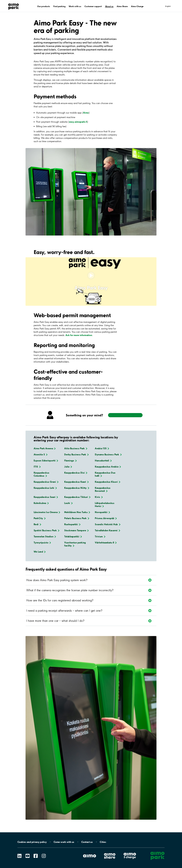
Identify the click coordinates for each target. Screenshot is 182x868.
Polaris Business (77, 518)
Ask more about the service (125, 415)
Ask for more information (79, 335)
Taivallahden (107, 530)
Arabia (102, 448)
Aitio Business (76, 448)
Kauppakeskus (108, 467)
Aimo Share (122, 6)
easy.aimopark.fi (78, 122)
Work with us (75, 6)
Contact (87, 842)
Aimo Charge (137, 6)
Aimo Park (45, 448)
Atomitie (41, 454)
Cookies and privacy (32, 842)
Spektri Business (47, 530)
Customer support (93, 6)
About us (109, 6)
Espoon (46, 461)
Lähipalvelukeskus (105, 505)
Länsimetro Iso (47, 512)
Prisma (106, 518)
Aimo (86, 113)
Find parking (59, 6)
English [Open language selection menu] (168, 6)
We (40, 552)
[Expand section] (84, 580)
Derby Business (76, 454)
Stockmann (76, 530)
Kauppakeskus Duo (105, 474)
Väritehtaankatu (106, 543)
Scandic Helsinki (108, 524)
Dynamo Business (108, 454)
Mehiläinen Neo (77, 512)
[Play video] (91, 275)
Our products (44, 6)
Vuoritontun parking (75, 544)
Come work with (64, 842)
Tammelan (45, 536)
